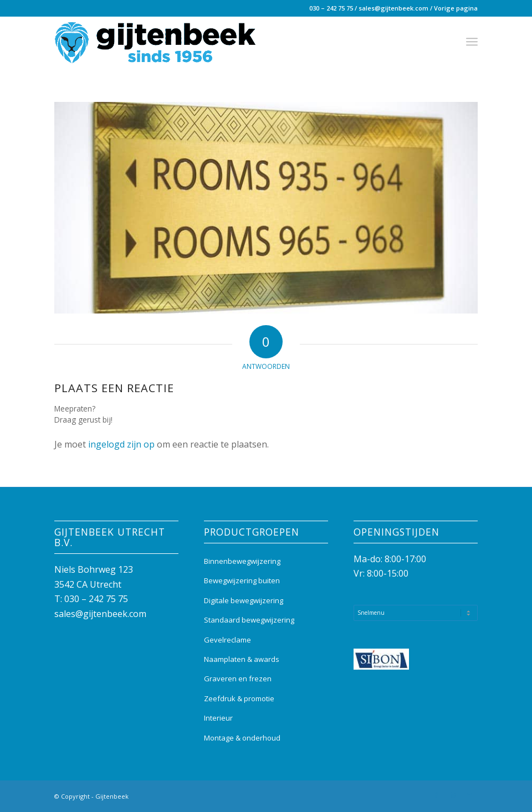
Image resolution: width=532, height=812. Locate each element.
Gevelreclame (227, 640)
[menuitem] (472, 42)
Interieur (218, 718)
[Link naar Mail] (469, 795)
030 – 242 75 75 (331, 8)
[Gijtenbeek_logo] (155, 42)
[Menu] (472, 42)
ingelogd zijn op (121, 444)
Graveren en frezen (238, 679)
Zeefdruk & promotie (239, 698)
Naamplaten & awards (242, 659)
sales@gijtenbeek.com (393, 8)
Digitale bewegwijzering (244, 600)
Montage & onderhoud (242, 738)
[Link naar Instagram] (453, 795)
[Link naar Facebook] (436, 795)
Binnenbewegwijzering (242, 561)
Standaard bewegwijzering (249, 620)
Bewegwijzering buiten (242, 580)
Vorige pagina (456, 8)
